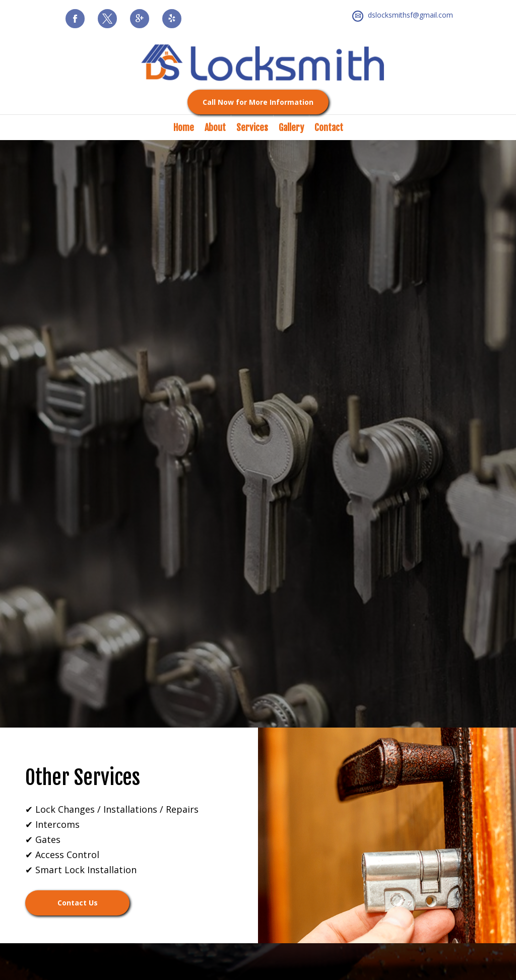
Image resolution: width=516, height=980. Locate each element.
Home (184, 127)
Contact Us (78, 903)
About (215, 127)
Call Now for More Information (258, 102)
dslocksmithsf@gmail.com (410, 15)
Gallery (291, 127)
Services (252, 127)
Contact (329, 127)
